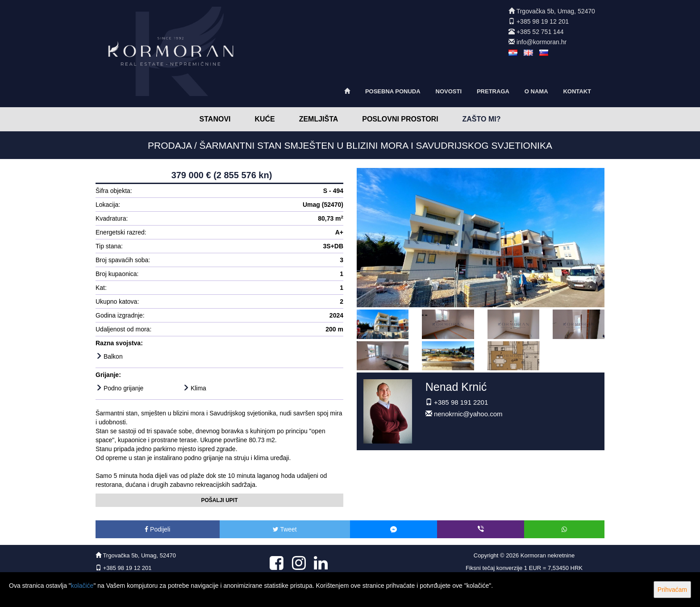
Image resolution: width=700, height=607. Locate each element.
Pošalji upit (219, 500)
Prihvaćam (672, 590)
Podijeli (157, 529)
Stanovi (215, 119)
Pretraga (493, 91)
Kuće (265, 119)
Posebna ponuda (393, 91)
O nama (536, 91)
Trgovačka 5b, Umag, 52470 (556, 11)
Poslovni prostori (400, 119)
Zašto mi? (482, 119)
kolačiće (82, 586)
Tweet (285, 529)
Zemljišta (319, 119)
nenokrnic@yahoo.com (468, 414)
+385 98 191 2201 (461, 402)
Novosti (449, 91)
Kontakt (577, 91)
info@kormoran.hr (542, 42)
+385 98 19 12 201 (543, 21)
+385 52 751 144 (540, 32)
